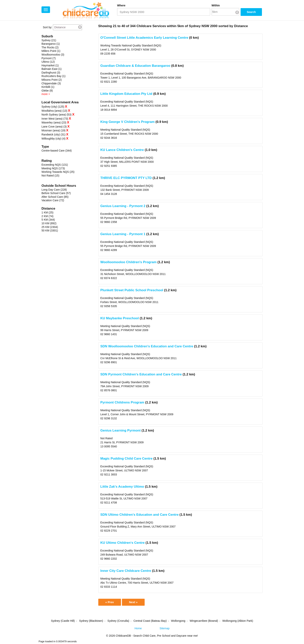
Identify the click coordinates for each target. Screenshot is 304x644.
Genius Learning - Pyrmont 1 (123, 234)
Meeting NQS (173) (53, 168)
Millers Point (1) (51, 51)
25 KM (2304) (50, 227)
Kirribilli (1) (48, 87)
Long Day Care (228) (54, 190)
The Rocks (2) (50, 47)
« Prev (111, 602)
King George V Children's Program (128, 122)
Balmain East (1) (51, 69)
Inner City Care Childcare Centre (126, 571)
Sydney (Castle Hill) (63, 622)
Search (251, 12)
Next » (137, 602)
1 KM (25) (47, 212)
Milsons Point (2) (52, 80)
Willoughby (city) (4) (54, 139)
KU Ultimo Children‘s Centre (123, 543)
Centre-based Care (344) (57, 151)
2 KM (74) (47, 216)
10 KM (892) (49, 223)
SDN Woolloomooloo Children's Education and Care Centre (147, 346)
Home (138, 629)
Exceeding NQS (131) (55, 165)
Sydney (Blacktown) (91, 622)
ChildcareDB (123, 636)
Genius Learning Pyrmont (121, 430)
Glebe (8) (47, 91)
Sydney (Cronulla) (118, 622)
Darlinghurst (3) (51, 73)
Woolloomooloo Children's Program (129, 262)
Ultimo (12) (48, 62)
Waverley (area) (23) (54, 122)
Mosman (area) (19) (54, 130)
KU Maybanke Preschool (120, 318)
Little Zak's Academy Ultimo (122, 487)
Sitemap (165, 629)
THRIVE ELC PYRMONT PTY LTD (126, 178)
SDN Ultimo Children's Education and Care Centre (140, 515)
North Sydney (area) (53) (57, 115)
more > (46, 94)
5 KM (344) (48, 220)
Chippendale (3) (51, 83)
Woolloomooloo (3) (53, 55)
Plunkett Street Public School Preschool (132, 290)
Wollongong (178, 622)
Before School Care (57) (56, 193)
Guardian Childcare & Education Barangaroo (135, 66)
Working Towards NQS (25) (58, 172)
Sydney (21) (49, 40)
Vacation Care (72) (53, 200)
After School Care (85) (55, 197)
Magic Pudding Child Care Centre (127, 459)
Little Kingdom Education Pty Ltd (126, 94)
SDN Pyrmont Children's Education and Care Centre (141, 374)
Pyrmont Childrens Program (122, 402)
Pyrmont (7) (49, 58)
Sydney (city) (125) (53, 107)
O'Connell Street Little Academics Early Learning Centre (144, 38)
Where (121, 5)
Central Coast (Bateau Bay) (150, 622)
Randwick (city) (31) (54, 134)
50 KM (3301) (50, 230)
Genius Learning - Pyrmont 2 (123, 206)
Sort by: (47, 27)
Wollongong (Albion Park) (238, 622)
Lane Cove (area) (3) (54, 127)
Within (216, 5)
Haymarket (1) (50, 65)
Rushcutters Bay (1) (54, 76)
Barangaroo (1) (51, 44)
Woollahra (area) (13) (54, 111)
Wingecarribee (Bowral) (204, 622)
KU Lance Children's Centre (122, 150)
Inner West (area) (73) (55, 119)
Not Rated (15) (50, 176)
